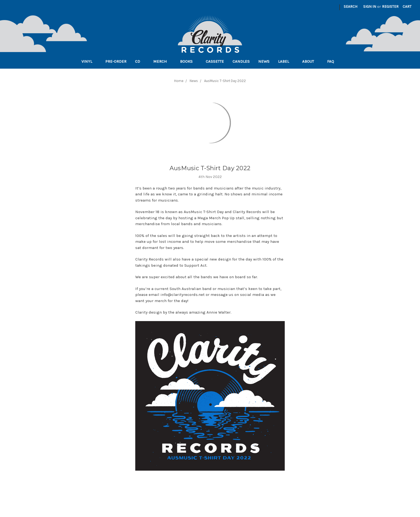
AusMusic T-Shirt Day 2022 (210, 168)
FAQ (333, 61)
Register (390, 7)
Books (189, 61)
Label (286, 61)
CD (140, 61)
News (264, 61)
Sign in (370, 7)
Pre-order (116, 61)
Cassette (215, 61)
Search (350, 7)
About (310, 61)
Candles (241, 61)
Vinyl (89, 61)
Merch (162, 61)
